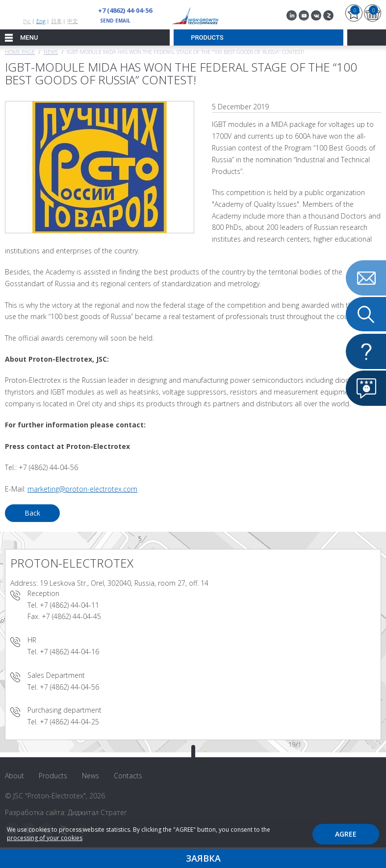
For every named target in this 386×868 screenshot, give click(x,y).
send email (115, 21)
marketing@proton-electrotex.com (82, 489)
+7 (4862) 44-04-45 (71, 616)
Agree (346, 834)
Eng (41, 21)
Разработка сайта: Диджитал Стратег (66, 812)
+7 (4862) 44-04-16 (69, 652)
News (51, 52)
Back (32, 513)
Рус (27, 21)
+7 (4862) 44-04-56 (125, 10)
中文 (73, 21)
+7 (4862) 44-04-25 (69, 722)
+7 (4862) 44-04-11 (69, 605)
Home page (20, 52)
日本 (56, 21)
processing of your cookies (45, 838)
